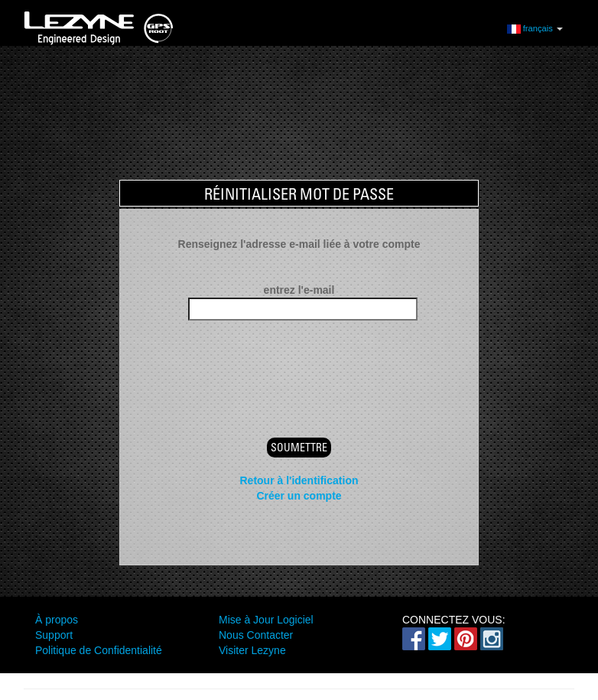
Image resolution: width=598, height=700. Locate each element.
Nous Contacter (256, 635)
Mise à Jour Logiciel (266, 620)
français (535, 28)
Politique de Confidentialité (99, 650)
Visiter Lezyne (252, 650)
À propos (57, 620)
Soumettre (299, 448)
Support (54, 635)
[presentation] (299, 366)
